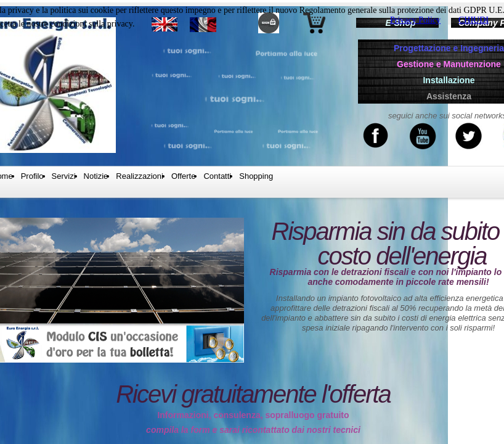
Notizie (96, 176)
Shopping (256, 176)
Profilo (32, 176)
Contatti (217, 176)
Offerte (184, 176)
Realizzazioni (140, 176)
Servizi (64, 176)
